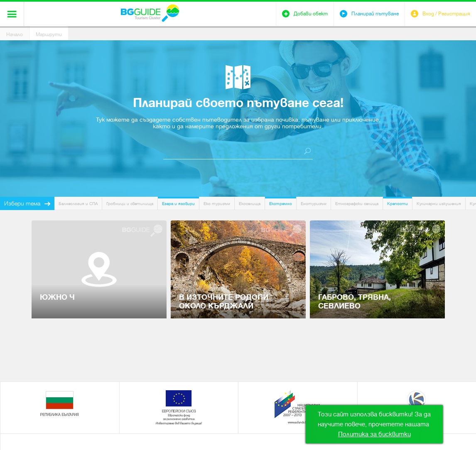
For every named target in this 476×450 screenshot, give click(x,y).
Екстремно (281, 204)
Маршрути (49, 34)
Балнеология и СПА (78, 204)
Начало (15, 34)
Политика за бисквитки (374, 434)
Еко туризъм (217, 204)
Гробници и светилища (130, 204)
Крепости (397, 204)
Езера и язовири (178, 204)
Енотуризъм (314, 204)
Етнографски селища (357, 204)
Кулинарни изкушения (439, 204)
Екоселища (250, 204)
